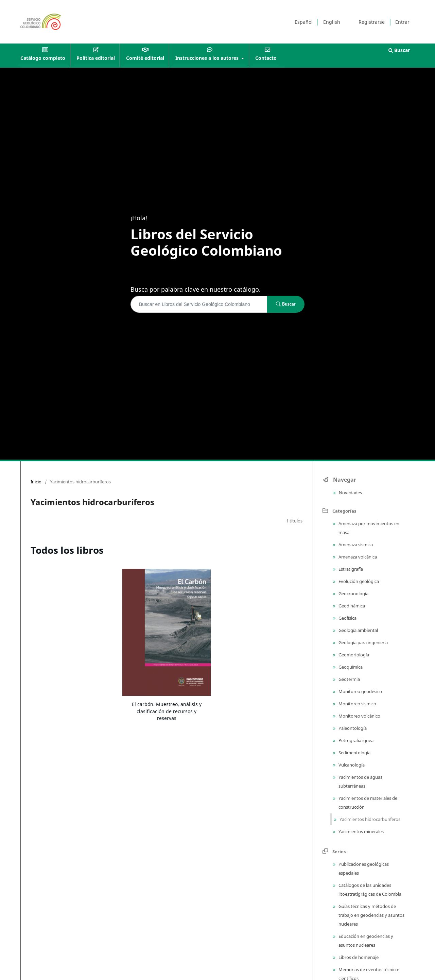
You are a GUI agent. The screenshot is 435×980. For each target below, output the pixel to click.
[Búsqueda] (199, 304)
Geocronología (353, 594)
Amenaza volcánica (357, 557)
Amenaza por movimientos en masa (368, 528)
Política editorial (96, 58)
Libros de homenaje (358, 957)
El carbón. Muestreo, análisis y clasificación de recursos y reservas (167, 711)
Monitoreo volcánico (359, 716)
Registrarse (372, 22)
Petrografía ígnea (355, 740)
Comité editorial (145, 58)
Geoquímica (350, 667)
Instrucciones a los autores (208, 58)
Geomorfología (353, 655)
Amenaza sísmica (355, 545)
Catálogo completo (43, 58)
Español (304, 22)
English (332, 22)
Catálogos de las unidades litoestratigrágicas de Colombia (369, 890)
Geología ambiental (358, 630)
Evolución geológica (358, 581)
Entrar (402, 22)
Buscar (399, 50)
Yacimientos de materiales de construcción (367, 803)
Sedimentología (354, 753)
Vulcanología (351, 765)
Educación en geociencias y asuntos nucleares (365, 941)
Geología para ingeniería (363, 642)
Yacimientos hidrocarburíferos (369, 819)
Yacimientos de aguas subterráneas (360, 781)
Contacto (266, 58)
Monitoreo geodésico (360, 691)
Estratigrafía (350, 569)
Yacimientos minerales (361, 831)
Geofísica (347, 618)
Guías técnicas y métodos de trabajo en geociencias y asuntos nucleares (371, 915)
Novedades (350, 493)
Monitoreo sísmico (357, 704)
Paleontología (352, 728)
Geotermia (349, 679)
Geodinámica (351, 606)
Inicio (36, 482)
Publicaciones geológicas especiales (363, 869)
